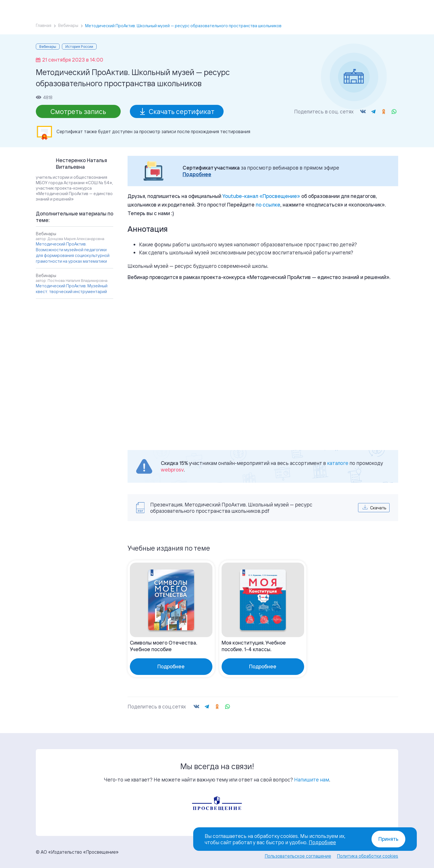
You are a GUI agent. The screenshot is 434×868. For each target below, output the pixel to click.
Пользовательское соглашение (298, 856)
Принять (388, 839)
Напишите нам (312, 779)
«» (261, 196)
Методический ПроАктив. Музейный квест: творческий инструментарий (72, 289)
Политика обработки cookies (367, 856)
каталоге (338, 463)
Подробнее (197, 174)
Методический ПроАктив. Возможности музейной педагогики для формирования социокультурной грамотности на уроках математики (73, 253)
